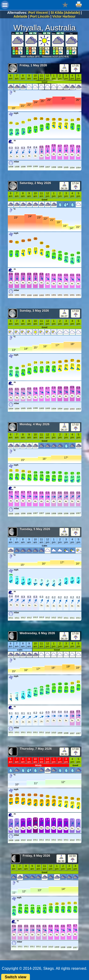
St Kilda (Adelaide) (65, 13)
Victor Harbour (64, 16)
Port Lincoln (40, 16)
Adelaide (20, 16)
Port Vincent (38, 13)
